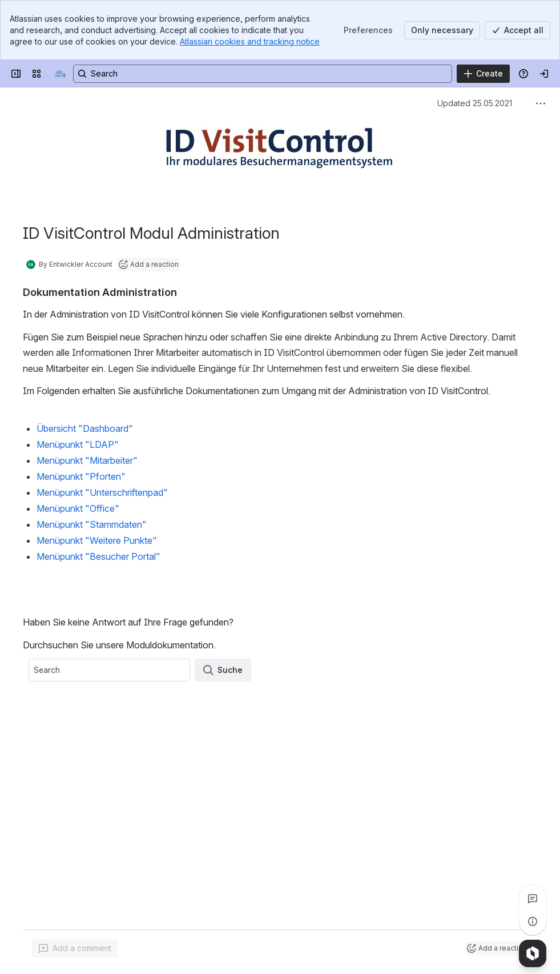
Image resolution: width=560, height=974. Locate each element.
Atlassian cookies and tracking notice (250, 41)
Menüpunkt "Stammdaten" (92, 524)
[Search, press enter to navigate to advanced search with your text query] (263, 74)
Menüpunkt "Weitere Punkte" (97, 540)
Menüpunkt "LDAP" (78, 444)
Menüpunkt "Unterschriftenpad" (102, 492)
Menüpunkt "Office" (78, 508)
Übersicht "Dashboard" (85, 428)
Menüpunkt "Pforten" (81, 476)
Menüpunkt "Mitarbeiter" (87, 460)
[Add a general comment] (75, 948)
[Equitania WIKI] (59, 74)
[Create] (483, 74)
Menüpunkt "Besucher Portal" (98, 556)
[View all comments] (533, 899)
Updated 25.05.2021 (475, 103)
